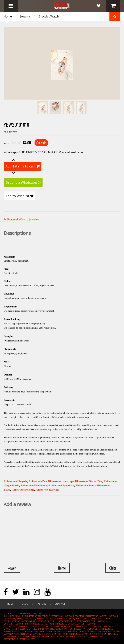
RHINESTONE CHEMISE (27, 629)
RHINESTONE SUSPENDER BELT (75, 637)
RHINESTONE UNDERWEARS (21, 621)
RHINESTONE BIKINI (65, 619)
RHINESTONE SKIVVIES (22, 631)
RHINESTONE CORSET (91, 629)
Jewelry (25, 16)
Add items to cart (23, 166)
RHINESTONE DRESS (71, 629)
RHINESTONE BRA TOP (35, 616)
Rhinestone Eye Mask (61, 485)
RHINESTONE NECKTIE (46, 619)
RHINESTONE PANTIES (96, 616)
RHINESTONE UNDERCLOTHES (69, 624)
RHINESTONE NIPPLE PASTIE (33, 634)
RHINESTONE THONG (26, 619)
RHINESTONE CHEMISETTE (49, 629)
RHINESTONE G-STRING (86, 619)
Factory (41, 604)
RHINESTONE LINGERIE (14, 616)
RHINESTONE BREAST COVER (82, 634)
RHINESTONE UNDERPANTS (88, 626)
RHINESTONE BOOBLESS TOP (46, 631)
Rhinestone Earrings (47, 490)
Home (8, 16)
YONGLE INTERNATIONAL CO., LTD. (26, 614)
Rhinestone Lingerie (15, 481)
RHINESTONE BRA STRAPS (74, 616)
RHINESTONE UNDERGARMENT (61, 626)
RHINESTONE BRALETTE (24, 639)
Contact (60, 604)
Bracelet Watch (49, 16)
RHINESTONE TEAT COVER (49, 637)
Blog (25, 604)
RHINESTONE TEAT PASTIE (57, 634)
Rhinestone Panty (86, 485)
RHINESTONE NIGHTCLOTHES (33, 626)
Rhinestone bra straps (61, 481)
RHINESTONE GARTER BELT (83, 621)
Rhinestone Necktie (23, 490)
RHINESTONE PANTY (43, 621)
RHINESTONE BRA (54, 616)
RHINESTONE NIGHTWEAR (43, 624)
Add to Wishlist (19, 196)
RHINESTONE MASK (61, 621)
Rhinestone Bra (38, 481)
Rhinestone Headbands (34, 485)
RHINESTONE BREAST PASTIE (95, 631)
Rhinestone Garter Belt (89, 481)
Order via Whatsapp (23, 182)
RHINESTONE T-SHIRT (21, 624)
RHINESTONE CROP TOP (70, 631)
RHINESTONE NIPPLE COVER (23, 637)
